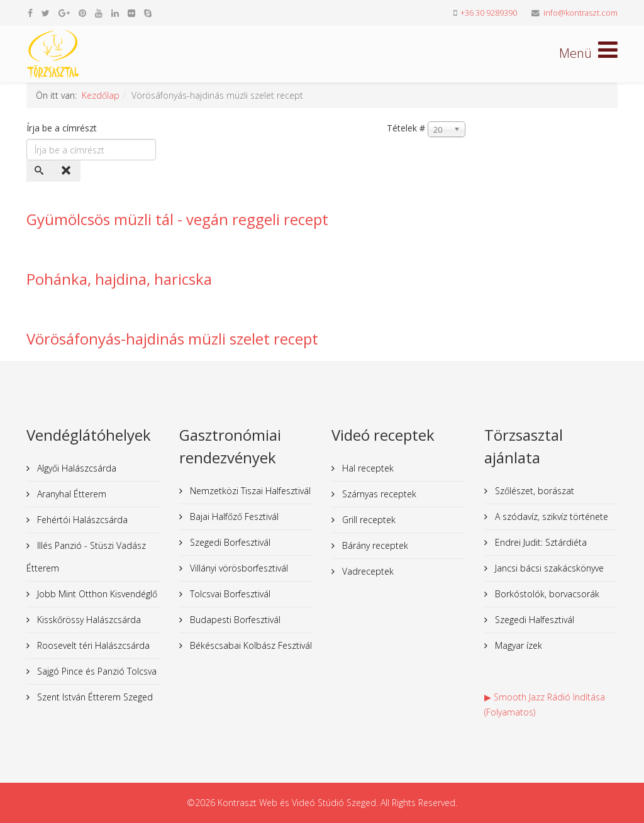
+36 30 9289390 (489, 13)
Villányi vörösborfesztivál (238, 568)
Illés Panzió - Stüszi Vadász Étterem (86, 557)
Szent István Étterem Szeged (94, 697)
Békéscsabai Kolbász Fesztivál (250, 645)
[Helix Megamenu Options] (588, 53)
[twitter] (46, 13)
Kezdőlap (101, 95)
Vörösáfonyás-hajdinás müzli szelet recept (172, 339)
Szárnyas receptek (378, 494)
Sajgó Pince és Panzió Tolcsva (96, 671)
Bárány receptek (374, 545)
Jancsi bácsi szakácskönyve (548, 568)
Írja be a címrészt (63, 128)
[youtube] (99, 13)
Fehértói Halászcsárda (81, 520)
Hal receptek (367, 468)
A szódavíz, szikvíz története (550, 516)
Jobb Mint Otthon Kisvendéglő (96, 594)
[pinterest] (82, 13)
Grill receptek (368, 520)
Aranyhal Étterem (70, 494)
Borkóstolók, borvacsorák (546, 594)
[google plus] (64, 13)
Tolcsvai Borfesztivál (229, 594)
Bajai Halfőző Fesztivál (233, 516)
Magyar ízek (517, 645)
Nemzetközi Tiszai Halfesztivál (249, 491)
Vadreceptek (367, 571)
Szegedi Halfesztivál (533, 620)
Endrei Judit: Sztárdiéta (540, 542)
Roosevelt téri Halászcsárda (92, 645)
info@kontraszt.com (580, 13)
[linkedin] (115, 13)
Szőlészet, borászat (533, 491)
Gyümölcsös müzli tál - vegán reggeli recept (177, 219)
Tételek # (406, 128)
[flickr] (131, 13)
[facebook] (30, 13)
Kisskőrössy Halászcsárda (88, 620)
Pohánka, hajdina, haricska (119, 279)
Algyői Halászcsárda (75, 468)
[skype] (148, 13)
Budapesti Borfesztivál (234, 620)
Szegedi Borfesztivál (229, 542)
